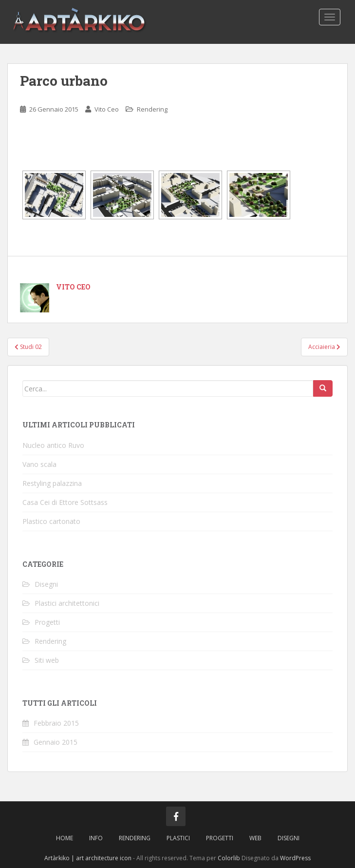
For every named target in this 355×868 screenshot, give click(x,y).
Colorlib (229, 858)
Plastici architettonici (67, 603)
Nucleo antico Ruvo (53, 445)
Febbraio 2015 (56, 723)
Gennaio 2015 (56, 742)
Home (65, 838)
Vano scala (39, 464)
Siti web (47, 660)
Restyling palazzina (52, 483)
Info (96, 838)
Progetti (47, 622)
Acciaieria (324, 347)
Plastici (178, 838)
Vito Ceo (107, 109)
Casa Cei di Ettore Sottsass (65, 502)
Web (255, 838)
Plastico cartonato (51, 521)
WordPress (295, 858)
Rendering (152, 109)
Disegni (46, 584)
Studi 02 (28, 347)
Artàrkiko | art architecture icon (88, 858)
